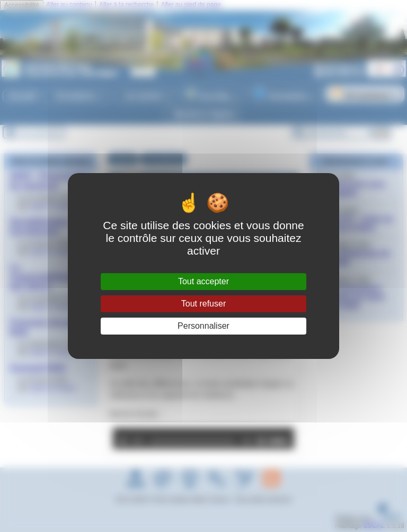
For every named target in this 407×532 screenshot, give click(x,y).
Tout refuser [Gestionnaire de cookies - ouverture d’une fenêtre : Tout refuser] (203, 304)
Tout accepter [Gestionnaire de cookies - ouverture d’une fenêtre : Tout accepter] (203, 281)
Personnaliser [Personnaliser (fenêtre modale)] (203, 326)
